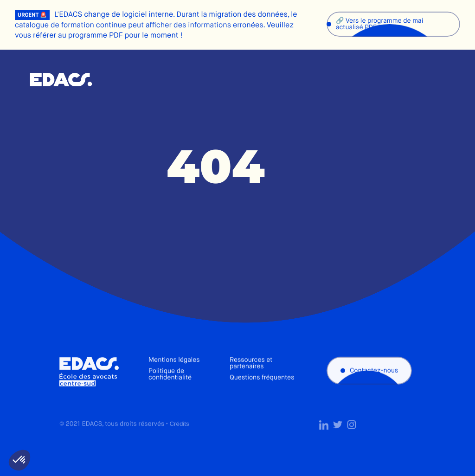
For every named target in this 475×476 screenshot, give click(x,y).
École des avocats (61, 80)
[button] (19, 460)
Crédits (179, 435)
